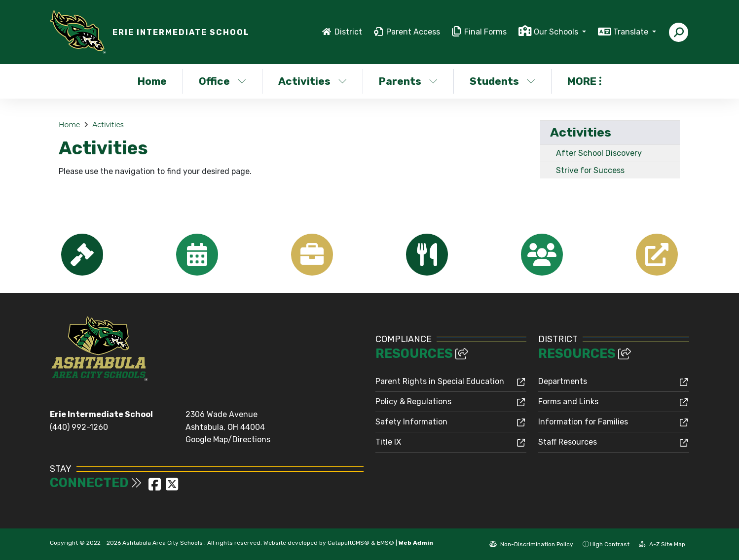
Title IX (388, 442)
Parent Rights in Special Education (440, 381)
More (584, 81)
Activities (313, 81)
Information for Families (583, 422)
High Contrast (610, 544)
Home (152, 81)
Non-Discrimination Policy (531, 544)
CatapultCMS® (349, 543)
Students (502, 81)
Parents (408, 81)
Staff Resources (568, 442)
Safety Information (411, 422)
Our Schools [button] (557, 32)
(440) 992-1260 (79, 427)
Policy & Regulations (413, 402)
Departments (563, 381)
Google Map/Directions (228, 439)
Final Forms (485, 32)
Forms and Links (568, 402)
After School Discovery (599, 153)
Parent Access (413, 32)
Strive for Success (590, 170)
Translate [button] (632, 32)
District (348, 32)
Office (222, 81)
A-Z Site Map (662, 544)
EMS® (386, 543)
